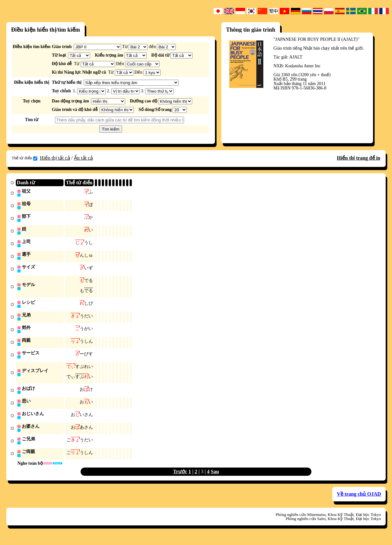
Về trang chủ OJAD (359, 501)
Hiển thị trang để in (358, 158)
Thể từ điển (24, 158)
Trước (180, 478)
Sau (215, 478)
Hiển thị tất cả (55, 158)
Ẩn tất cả (83, 158)
